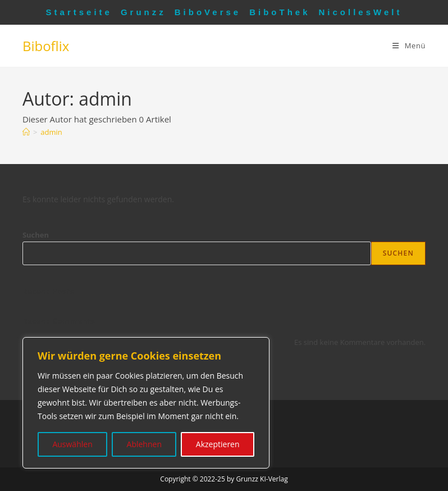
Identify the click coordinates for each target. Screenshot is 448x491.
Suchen (36, 235)
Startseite (79, 12)
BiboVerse (208, 12)
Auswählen (72, 444)
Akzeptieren (218, 444)
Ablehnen (144, 444)
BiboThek (280, 12)
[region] (146, 403)
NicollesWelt (361, 12)
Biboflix (46, 46)
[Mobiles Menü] (409, 46)
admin (51, 132)
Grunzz (143, 12)
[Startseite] (26, 132)
